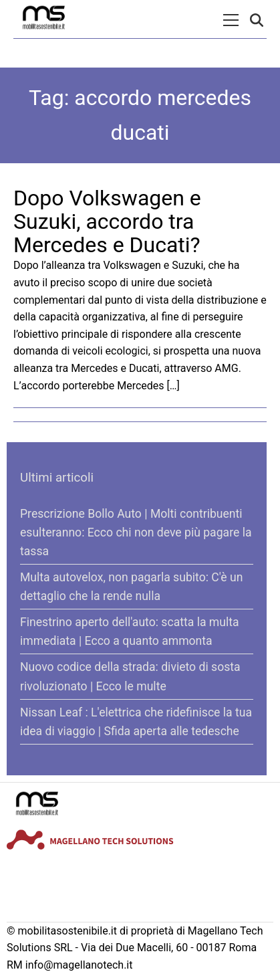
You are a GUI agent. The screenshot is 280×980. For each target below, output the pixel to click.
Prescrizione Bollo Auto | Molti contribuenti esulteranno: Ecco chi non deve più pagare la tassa (136, 532)
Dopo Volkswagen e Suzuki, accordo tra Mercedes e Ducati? (107, 221)
